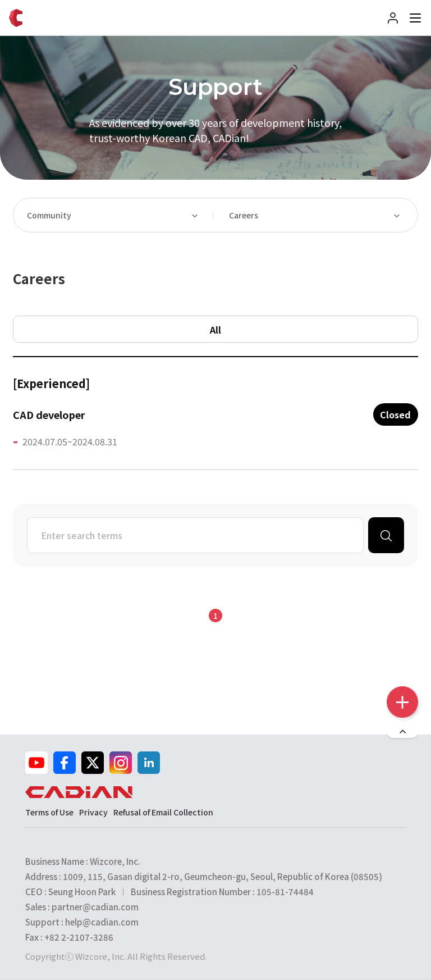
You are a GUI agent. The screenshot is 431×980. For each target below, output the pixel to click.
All (215, 330)
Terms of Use (49, 812)
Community (49, 215)
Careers (244, 215)
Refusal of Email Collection (163, 812)
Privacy (93, 812)
